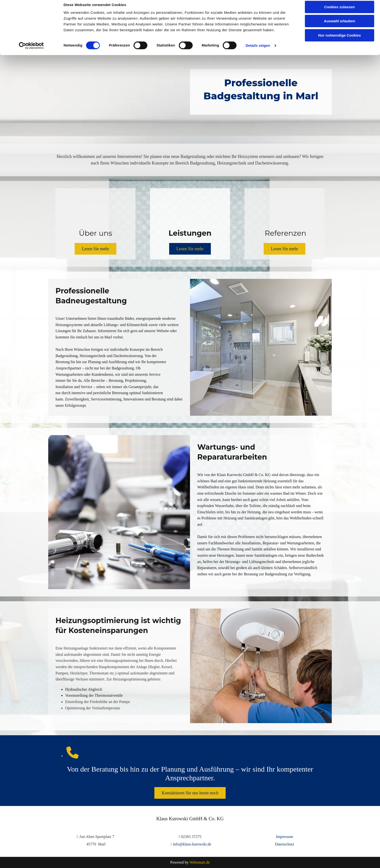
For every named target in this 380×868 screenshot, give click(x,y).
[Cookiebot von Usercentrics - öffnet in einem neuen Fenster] (31, 51)
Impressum (284, 837)
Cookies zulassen (340, 12)
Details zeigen (258, 51)
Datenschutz (284, 844)
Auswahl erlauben (340, 26)
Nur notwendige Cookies (340, 40)
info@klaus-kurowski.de (192, 844)
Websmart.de (200, 862)
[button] (95, 249)
